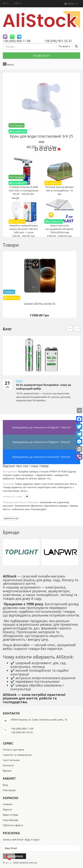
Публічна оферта (13, 825)
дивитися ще (11, 518)
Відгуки (7, 771)
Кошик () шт (41, 55)
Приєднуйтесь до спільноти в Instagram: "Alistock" (41, 427)
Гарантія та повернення (17, 755)
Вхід (5, 785)
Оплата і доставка (13, 750)
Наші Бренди (11, 820)
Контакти (8, 765)
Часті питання (11, 760)
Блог (7, 329)
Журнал (7, 809)
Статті (19, 381)
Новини (8, 804)
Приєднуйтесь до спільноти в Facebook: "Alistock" (42, 457)
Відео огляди (10, 815)
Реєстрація (9, 790)
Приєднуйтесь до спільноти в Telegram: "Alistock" (41, 442)
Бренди (11, 532)
